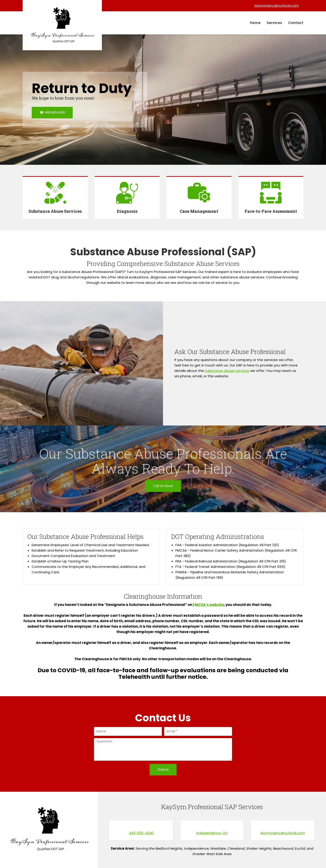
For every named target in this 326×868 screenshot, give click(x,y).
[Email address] (276, 6)
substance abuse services (227, 371)
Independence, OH (212, 833)
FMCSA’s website (208, 605)
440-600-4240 (141, 833)
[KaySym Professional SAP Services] (62, 25)
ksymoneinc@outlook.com (283, 833)
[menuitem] (255, 23)
